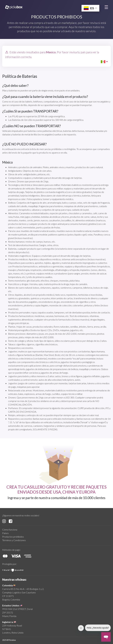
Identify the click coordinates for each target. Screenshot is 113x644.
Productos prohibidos (13, 537)
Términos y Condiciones (14, 540)
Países (5, 533)
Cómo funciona (10, 530)
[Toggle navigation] (106, 7)
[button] (104, 62)
